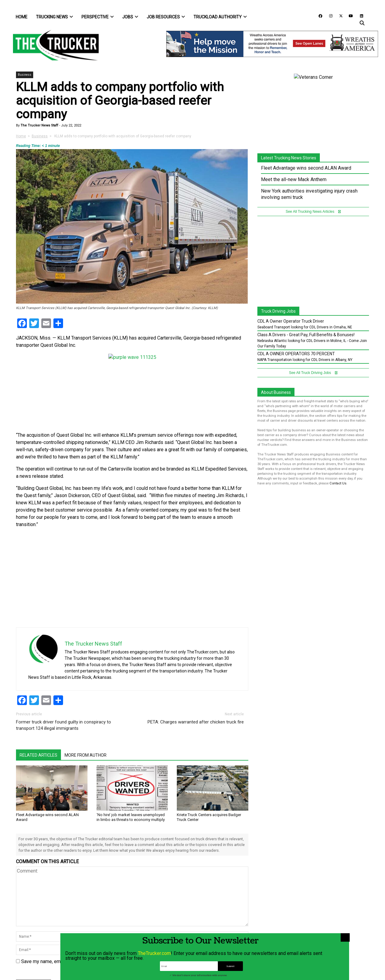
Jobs (130, 17)
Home (22, 17)
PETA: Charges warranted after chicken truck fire (196, 722)
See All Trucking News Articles (313, 212)
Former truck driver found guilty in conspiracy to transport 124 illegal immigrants (64, 725)
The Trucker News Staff (39, 125)
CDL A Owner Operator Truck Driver (291, 321)
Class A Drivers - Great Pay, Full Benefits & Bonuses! (306, 335)
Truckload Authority (220, 17)
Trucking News (54, 17)
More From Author (86, 755)
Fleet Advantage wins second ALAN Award (306, 168)
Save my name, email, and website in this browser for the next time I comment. (104, 961)
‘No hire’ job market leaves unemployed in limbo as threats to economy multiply (131, 817)
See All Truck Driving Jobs (313, 373)
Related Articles (38, 755)
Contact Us (338, 483)
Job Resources (166, 17)
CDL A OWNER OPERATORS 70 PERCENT (296, 354)
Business (25, 75)
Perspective (98, 17)
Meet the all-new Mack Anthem (294, 179)
